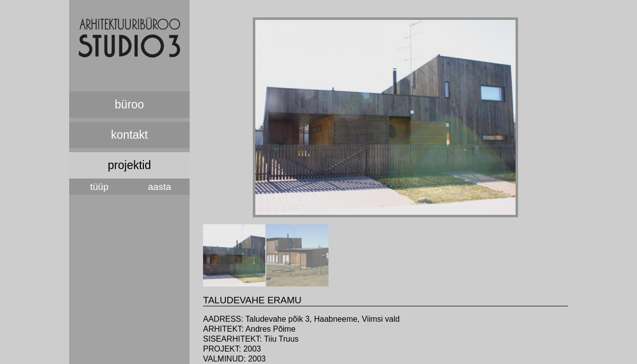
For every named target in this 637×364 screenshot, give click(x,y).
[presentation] (234, 284)
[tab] (234, 255)
